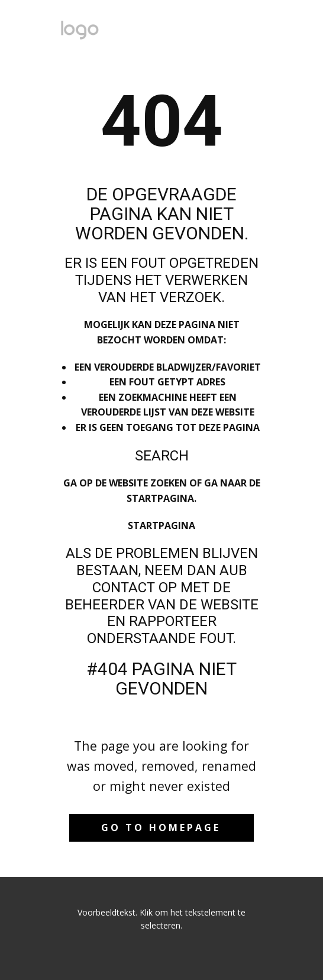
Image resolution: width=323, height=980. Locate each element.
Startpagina (161, 525)
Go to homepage (161, 828)
